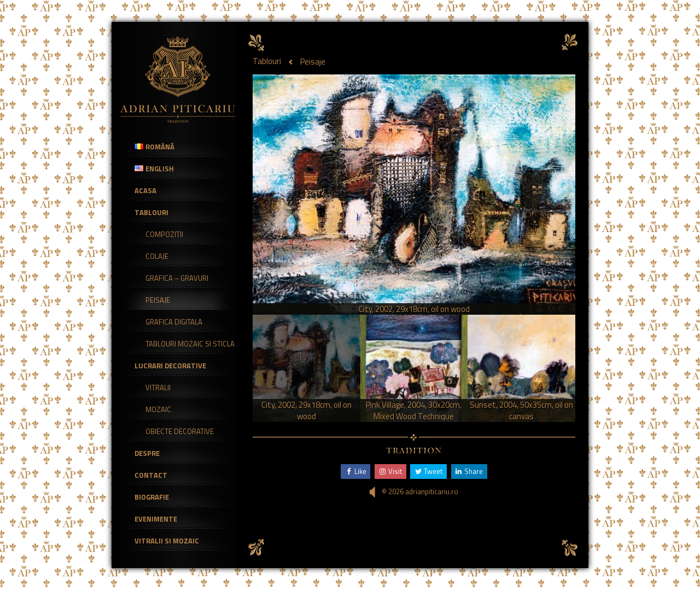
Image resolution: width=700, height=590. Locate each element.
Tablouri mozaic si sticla (190, 344)
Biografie (152, 497)
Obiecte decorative (180, 431)
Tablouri (151, 212)
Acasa (145, 190)
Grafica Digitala (174, 322)
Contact (151, 475)
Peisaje (158, 300)
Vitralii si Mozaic (167, 541)
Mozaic (158, 409)
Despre (147, 453)
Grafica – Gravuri (177, 278)
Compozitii (164, 234)
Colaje (157, 256)
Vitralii (158, 387)
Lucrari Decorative (170, 366)
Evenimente (156, 519)
